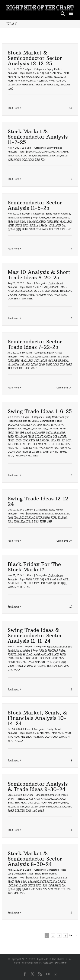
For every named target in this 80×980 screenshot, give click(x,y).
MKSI (50, 360)
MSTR (39, 517)
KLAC (56, 77)
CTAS (25, 440)
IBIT (21, 517)
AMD (66, 73)
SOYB (46, 452)
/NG (29, 428)
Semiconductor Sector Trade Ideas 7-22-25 (35, 344)
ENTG (43, 77)
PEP (61, 448)
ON (64, 81)
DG (35, 291)
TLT (57, 452)
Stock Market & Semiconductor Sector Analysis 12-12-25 (35, 58)
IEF (63, 440)
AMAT (60, 73)
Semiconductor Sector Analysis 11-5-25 (35, 205)
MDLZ (47, 444)
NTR (35, 448)
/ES (41, 287)
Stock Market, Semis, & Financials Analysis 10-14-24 (37, 718)
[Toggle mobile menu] (71, 13)
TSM (62, 84)
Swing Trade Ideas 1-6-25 (40, 411)
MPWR (18, 81)
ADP (22, 432)
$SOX (36, 877)
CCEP (17, 291)
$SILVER (12, 654)
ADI (47, 73)
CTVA (32, 440)
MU (38, 81)
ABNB (63, 428)
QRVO (42, 364)
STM (43, 84)
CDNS (31, 436)
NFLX (50, 295)
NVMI (52, 81)
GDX (17, 658)
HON (54, 440)
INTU (62, 291)
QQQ (18, 84)
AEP (51, 287)
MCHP (11, 81)
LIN (29, 444)
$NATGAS (23, 425)
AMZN (64, 287)
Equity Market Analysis (58, 214)
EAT (61, 513)
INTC (50, 77)
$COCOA (12, 425)
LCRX (63, 77)
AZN (17, 436)
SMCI (56, 806)
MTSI (33, 81)
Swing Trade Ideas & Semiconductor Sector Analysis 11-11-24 (35, 635)
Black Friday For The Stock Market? (34, 567)
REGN (25, 452)
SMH (10, 521)
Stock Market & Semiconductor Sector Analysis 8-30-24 (35, 859)
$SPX (36, 73)
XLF (21, 741)
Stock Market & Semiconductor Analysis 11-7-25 (38, 137)
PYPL (67, 448)
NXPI (58, 81)
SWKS (50, 84)
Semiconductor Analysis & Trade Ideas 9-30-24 (38, 786)
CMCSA (48, 436)
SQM (23, 521)
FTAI (16, 517)
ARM (10, 77)
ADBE (11, 432)
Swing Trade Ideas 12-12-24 (39, 501)
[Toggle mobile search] (63, 13)
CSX (30, 291)
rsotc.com (48, 963)
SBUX (32, 452)
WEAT (36, 455)
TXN (67, 84)
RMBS (25, 84)
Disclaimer (61, 963)
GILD (47, 291)
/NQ (42, 73)
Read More (13, 108)
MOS (67, 444)
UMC (10, 88)
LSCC (37, 360)
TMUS (63, 452)
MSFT (38, 295)
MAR (40, 444)
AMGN (41, 432)
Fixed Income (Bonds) (19, 421)
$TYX (60, 425)
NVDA (44, 81)
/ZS (44, 428)
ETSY (67, 513)
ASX (23, 77)
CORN (56, 436)
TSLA (10, 455)
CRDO (36, 77)
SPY (38, 84)
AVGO (29, 77)
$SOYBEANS (43, 425)
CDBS (55, 513)
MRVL (26, 81)
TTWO (22, 298)
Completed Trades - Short (27, 874)
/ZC (40, 428)
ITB (26, 517)
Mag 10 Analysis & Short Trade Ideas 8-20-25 (39, 275)
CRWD (11, 440)
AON (41, 513)
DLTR (41, 291)
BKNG (24, 436)
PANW (49, 448)
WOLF (34, 368)
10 (71, 606)
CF (42, 436)
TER (56, 84)
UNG (23, 455)
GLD (22, 658)
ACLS (29, 356)
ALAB (53, 73)
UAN (49, 521)
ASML (17, 77)
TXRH (43, 521)
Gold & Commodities (19, 217)
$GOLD (43, 650)
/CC (20, 428)
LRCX (30, 155)
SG (59, 517)
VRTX (29, 455)
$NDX (29, 73)
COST (63, 436)
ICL (59, 440)
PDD (56, 448)
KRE (23, 737)
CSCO (24, 291)
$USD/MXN (32, 513)
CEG (37, 436)
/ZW (49, 428)
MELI (54, 444)
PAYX (64, 295)
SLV (24, 666)
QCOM (11, 84)
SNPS (39, 452)
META (17, 295)
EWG (10, 517)
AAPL (56, 428)
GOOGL (55, 291)
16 (71, 108)
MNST (24, 295)
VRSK (30, 298)
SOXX (32, 84)
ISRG (17, 444)
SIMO (64, 517)
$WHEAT (12, 428)
